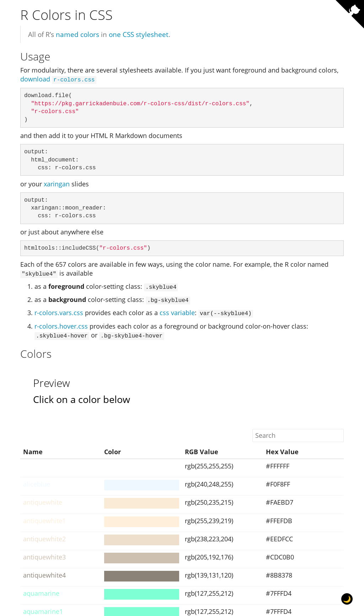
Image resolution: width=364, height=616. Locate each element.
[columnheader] (61, 449)
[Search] (298, 432)
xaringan (57, 183)
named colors (77, 34)
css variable (177, 311)
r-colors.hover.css (61, 323)
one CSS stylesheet (139, 34)
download (58, 79)
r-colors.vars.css (59, 311)
